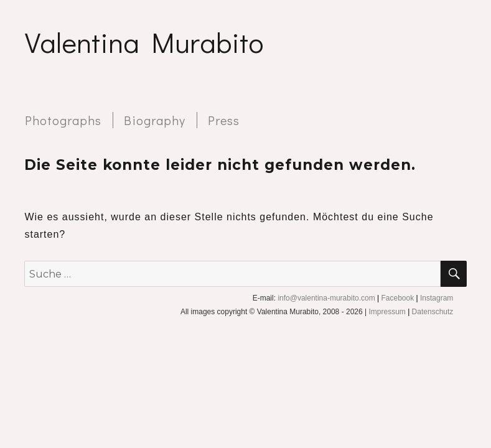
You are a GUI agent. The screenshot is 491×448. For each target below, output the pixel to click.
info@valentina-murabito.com (326, 298)
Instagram (437, 298)
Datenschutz (433, 312)
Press (224, 120)
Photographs (63, 120)
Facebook (397, 298)
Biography (155, 120)
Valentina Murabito (144, 42)
